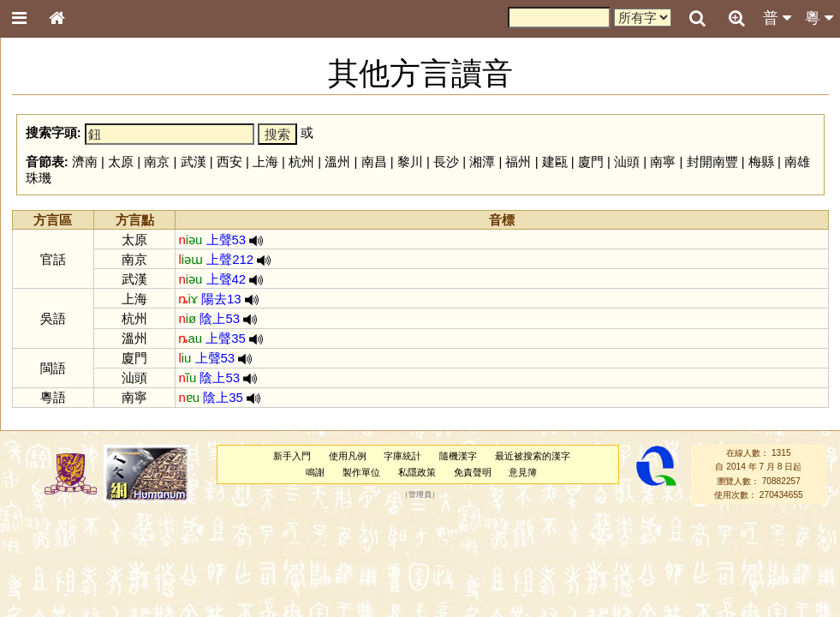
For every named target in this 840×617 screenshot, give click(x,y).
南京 (157, 162)
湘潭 (482, 162)
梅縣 (761, 162)
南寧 (663, 162)
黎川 (410, 162)
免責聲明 (473, 472)
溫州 (337, 162)
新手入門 (292, 456)
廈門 (591, 162)
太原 (121, 162)
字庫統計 (402, 456)
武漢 (194, 162)
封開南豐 (712, 162)
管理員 (420, 495)
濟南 (85, 162)
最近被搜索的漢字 (533, 456)
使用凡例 (348, 456)
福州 (518, 162)
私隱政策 (417, 472)
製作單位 (361, 472)
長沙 (446, 162)
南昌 (374, 162)
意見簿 (523, 472)
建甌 (555, 162)
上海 (265, 162)
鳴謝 (315, 472)
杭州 (301, 162)
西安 (229, 162)
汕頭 (627, 162)
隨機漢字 (458, 456)
